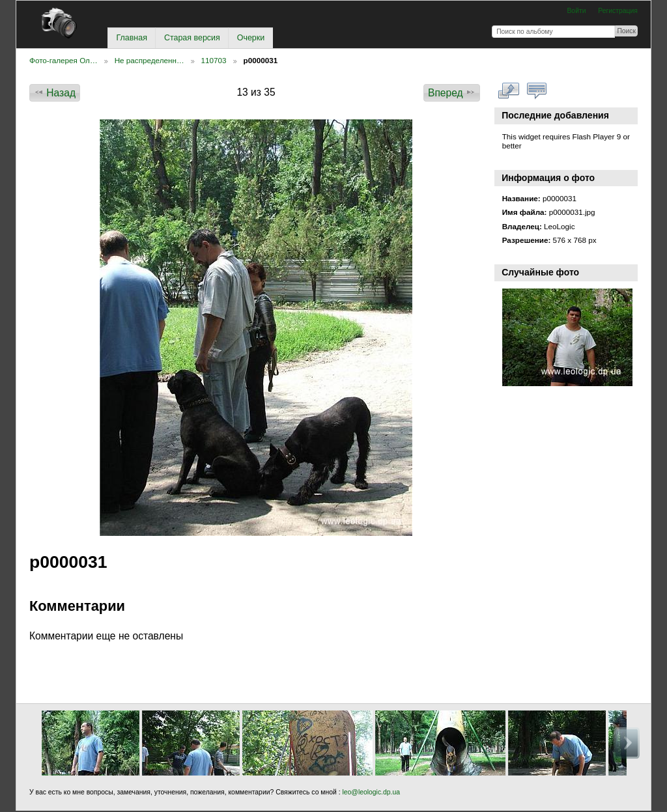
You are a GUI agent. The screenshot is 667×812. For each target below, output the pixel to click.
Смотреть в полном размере (509, 91)
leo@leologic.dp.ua (370, 792)
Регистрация (618, 11)
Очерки (251, 38)
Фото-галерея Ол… (64, 60)
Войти (576, 11)
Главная (131, 38)
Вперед (452, 92)
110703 (214, 60)
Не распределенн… (149, 60)
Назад (55, 92)
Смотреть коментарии (537, 91)
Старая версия (192, 38)
